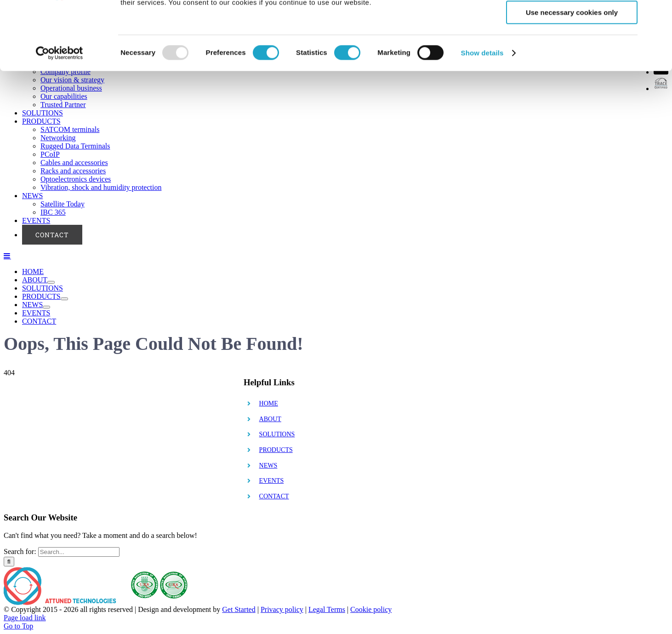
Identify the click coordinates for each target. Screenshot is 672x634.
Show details (482, 117)
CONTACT (274, 496)
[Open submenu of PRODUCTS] (64, 299)
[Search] (9, 562)
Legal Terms (327, 609)
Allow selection (572, 50)
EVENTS (272, 481)
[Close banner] (658, 14)
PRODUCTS (276, 450)
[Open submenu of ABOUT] (51, 282)
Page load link (25, 618)
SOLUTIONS (277, 434)
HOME (269, 403)
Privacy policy (282, 609)
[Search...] (79, 552)
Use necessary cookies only (572, 77)
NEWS (268, 466)
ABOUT (270, 419)
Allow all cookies (572, 23)
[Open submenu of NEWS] (46, 307)
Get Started (239, 609)
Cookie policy (371, 609)
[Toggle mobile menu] (7, 256)
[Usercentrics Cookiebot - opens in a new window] (60, 117)
